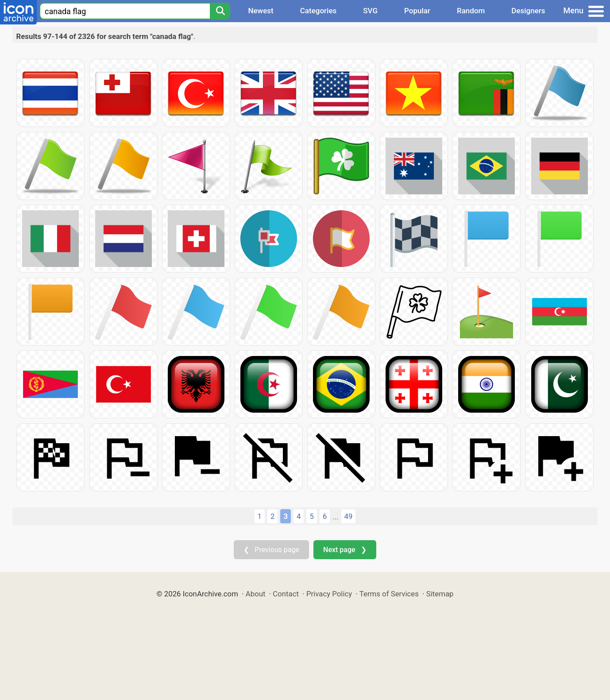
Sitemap (440, 594)
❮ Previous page (271, 550)
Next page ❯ (345, 550)
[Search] (220, 11)
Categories (319, 11)
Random (471, 11)
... (335, 517)
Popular (417, 11)
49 (349, 516)
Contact (286, 594)
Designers (528, 11)
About (256, 594)
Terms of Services (389, 594)
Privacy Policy (329, 594)
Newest (261, 11)
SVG (370, 11)
